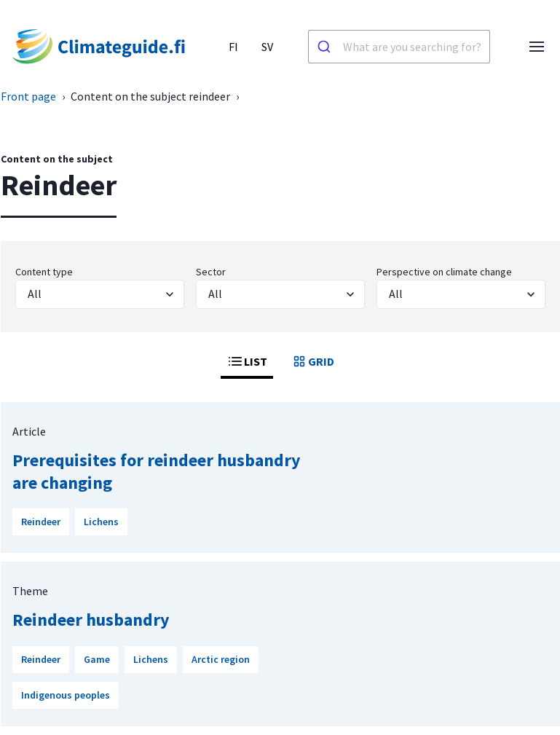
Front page (28, 96)
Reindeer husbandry (91, 620)
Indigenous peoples (66, 695)
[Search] (326, 47)
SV (267, 47)
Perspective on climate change (444, 272)
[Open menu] (537, 47)
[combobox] (399, 47)
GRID (312, 361)
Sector (211, 272)
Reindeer (41, 522)
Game (97, 659)
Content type (44, 272)
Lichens (101, 522)
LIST (247, 361)
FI (233, 47)
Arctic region (221, 659)
